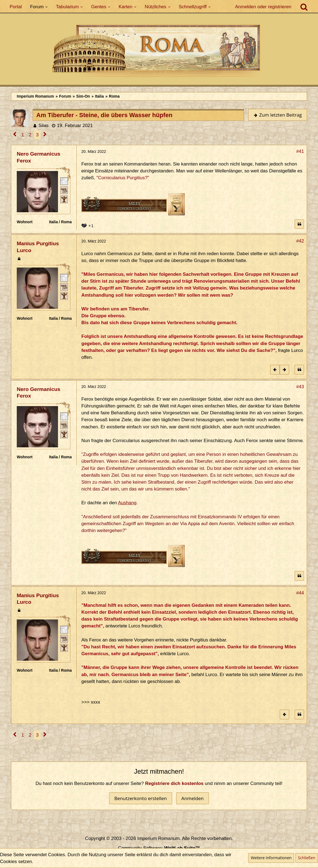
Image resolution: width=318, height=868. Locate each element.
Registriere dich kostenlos (174, 783)
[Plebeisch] (64, 190)
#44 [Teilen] (300, 593)
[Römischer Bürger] (64, 181)
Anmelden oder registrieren (263, 7)
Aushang (127, 503)
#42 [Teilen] (300, 241)
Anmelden (193, 798)
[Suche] (304, 7)
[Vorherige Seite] (15, 135)
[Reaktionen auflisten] (88, 225)
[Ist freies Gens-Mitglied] (64, 199)
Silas (44, 126)
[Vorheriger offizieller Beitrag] (275, 370)
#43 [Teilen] (300, 387)
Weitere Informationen (271, 858)
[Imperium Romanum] (159, 52)
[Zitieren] (299, 224)
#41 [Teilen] (300, 151)
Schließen (307, 858)
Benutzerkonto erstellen (141, 798)
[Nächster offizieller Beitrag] (284, 370)
